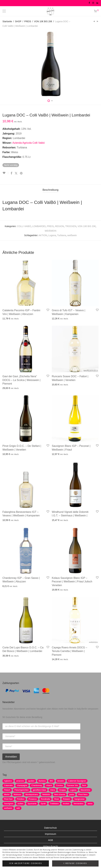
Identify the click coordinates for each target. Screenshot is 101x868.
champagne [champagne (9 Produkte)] (22, 785)
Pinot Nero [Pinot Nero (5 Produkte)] (83, 795)
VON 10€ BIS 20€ (43, 21)
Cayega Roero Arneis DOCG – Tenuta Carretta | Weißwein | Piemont (69, 651)
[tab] (50, 190)
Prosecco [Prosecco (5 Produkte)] (33, 799)
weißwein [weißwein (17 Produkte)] (8, 808)
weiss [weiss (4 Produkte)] (90, 804)
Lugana (52, 235)
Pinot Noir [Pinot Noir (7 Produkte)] (8, 799)
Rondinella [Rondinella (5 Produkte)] (46, 799)
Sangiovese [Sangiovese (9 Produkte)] (79, 799)
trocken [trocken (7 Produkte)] (66, 804)
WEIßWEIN (50, 231)
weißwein (72, 235)
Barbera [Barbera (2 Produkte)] (42, 781)
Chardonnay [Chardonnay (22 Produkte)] (37, 785)
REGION (60, 226)
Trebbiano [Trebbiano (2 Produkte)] (54, 804)
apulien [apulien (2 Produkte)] (31, 781)
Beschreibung (50, 190)
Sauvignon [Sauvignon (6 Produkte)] (9, 804)
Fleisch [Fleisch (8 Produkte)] (7, 790)
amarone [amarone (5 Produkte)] (20, 781)
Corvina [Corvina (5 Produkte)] (59, 785)
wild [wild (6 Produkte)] (18, 808)
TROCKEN (71, 226)
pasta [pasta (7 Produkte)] (72, 795)
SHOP (18, 21)
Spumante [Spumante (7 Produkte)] (32, 804)
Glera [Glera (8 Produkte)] (53, 790)
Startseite (7, 21)
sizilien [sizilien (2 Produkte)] (20, 804)
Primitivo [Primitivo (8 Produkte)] (21, 799)
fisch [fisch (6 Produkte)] (84, 785)
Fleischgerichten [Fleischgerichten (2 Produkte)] (22, 790)
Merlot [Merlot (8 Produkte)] (7, 795)
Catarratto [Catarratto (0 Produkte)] (8, 785)
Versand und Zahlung (50, 853)
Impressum (50, 834)
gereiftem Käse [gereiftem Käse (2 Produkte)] (39, 790)
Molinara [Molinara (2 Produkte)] (17, 795)
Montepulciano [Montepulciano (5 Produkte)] (32, 795)
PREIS (28, 21)
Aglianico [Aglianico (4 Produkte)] (8, 781)
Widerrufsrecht (50, 846)
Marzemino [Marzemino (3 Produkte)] (85, 790)
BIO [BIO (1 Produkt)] (51, 781)
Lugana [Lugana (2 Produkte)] (73, 790)
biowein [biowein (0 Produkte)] (61, 781)
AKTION (43, 235)
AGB (50, 840)
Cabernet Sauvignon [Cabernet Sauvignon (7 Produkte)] (77, 781)
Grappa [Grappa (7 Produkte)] (62, 790)
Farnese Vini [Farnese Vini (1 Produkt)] (73, 785)
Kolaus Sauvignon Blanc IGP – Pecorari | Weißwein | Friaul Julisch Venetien (72, 582)
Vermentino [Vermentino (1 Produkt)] (79, 804)
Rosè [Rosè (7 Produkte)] (57, 799)
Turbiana (62, 235)
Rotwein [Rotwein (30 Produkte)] (66, 799)
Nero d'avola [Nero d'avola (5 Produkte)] (60, 795)
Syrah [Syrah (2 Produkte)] (43, 804)
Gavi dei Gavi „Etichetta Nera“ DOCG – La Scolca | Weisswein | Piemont (21, 380)
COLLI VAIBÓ (24, 226)
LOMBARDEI (39, 226)
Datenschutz (50, 828)
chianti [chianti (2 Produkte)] (49, 785)
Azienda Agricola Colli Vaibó (28, 143)
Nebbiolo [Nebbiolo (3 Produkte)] (46, 795)
